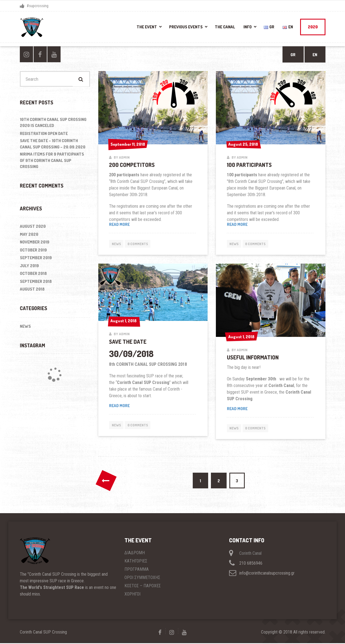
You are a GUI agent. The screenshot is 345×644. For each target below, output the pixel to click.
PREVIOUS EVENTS (186, 27)
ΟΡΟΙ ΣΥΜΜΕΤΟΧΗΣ (142, 578)
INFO (248, 27)
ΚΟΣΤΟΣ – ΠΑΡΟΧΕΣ (143, 587)
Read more (134, 225)
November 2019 (35, 243)
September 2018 (36, 282)
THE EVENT (147, 27)
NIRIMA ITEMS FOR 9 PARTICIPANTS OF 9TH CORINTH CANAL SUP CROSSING (52, 161)
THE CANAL (225, 27)
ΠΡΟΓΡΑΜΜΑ (137, 570)
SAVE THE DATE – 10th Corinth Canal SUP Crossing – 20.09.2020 (53, 145)
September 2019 (36, 259)
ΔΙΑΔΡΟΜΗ (135, 554)
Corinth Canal (250, 554)
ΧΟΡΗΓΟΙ (132, 595)
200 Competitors (132, 165)
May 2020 (29, 235)
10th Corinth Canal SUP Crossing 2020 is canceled (53, 123)
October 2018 (33, 274)
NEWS (117, 244)
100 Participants (249, 165)
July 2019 (29, 266)
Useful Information (253, 357)
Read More (237, 224)
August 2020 (33, 227)
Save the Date (128, 342)
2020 (313, 27)
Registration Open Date (44, 134)
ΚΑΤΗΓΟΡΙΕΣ (136, 562)
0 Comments (140, 244)
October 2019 (33, 251)
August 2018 (32, 290)
